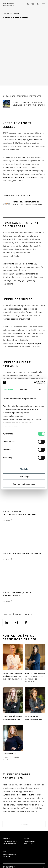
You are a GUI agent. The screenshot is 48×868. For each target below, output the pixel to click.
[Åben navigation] (44, 4)
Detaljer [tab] (24, 389)
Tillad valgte (24, 476)
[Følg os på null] (6, 623)
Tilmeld (24, 824)
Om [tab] (39, 389)
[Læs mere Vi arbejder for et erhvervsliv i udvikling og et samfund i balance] (29, 104)
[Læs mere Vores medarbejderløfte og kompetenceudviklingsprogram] (29, 204)
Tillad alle (24, 469)
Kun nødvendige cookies (24, 484)
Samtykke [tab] (9, 389)
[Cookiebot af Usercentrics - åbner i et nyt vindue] (34, 382)
